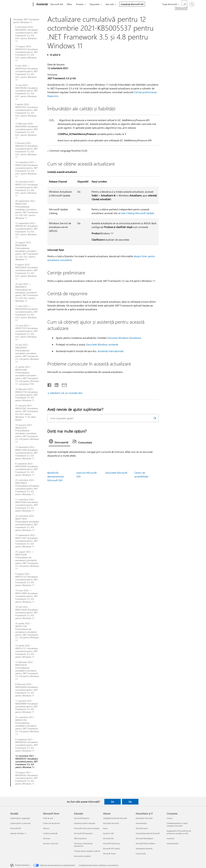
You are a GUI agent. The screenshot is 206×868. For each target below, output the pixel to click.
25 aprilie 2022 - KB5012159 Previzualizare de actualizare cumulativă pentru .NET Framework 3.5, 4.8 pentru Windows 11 (27, 632)
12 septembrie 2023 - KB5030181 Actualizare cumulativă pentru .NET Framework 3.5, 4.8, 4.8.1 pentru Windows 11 (27, 230)
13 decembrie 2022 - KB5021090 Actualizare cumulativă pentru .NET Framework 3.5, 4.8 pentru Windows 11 (27, 453)
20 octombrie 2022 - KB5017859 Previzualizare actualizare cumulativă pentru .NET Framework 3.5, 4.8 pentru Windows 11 (27, 523)
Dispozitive (95, 4)
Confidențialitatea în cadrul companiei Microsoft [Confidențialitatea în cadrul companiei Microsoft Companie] (177, 825)
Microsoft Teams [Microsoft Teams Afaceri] (109, 854)
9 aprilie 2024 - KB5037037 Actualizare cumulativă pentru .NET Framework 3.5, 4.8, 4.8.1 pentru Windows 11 (27, 111)
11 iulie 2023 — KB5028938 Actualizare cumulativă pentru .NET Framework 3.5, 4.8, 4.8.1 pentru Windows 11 (27, 313)
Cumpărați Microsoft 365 (132, 4)
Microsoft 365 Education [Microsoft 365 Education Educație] (83, 833)
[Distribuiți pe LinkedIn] (55, 384)
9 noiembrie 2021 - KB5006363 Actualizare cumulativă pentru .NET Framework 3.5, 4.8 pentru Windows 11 (27, 745)
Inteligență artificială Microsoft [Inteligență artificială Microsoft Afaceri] (115, 818)
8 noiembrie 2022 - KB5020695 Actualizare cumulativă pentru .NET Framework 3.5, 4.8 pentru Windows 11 (27, 469)
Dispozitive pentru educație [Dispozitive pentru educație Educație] (85, 823)
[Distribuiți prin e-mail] (63, 384)
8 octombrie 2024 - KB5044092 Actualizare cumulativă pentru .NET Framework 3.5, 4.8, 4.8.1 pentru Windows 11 (27, 34)
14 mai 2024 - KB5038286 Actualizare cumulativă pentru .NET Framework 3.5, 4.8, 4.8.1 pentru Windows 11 (27, 92)
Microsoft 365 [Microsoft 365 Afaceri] (108, 838)
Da (112, 802)
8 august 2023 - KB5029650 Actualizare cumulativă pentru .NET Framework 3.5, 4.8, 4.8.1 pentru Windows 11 (27, 272)
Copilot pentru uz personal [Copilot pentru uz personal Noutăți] (20, 823)
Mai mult (110, 4)
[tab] (59, 442)
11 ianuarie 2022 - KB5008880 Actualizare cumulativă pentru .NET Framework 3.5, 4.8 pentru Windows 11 (27, 706)
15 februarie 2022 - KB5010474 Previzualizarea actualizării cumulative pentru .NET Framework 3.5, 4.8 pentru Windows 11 (27, 671)
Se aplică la (55, 55)
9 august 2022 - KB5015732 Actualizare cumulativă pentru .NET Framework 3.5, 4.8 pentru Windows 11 (27, 580)
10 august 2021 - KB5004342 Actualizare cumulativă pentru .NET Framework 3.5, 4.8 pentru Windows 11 (27, 778)
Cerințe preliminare (145, 92)
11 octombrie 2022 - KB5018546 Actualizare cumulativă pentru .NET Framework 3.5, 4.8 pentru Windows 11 (27, 505)
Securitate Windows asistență (102, 344)
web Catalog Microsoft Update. (138, 213)
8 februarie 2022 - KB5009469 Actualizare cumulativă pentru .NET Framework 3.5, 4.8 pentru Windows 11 (27, 690)
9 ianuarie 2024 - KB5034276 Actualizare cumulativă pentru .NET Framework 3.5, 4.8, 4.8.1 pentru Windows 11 (27, 150)
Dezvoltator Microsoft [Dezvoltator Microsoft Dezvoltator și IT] (144, 818)
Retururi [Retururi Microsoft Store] (46, 828)
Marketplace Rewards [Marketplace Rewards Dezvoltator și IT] (144, 849)
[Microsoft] (21, 4)
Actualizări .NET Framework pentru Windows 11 (26, 21)
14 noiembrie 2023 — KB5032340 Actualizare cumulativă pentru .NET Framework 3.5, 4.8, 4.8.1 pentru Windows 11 (27, 169)
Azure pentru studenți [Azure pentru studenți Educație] (82, 856)
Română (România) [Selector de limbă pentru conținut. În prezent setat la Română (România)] (22, 865)
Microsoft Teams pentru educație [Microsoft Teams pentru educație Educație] (87, 828)
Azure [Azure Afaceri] (105, 828)
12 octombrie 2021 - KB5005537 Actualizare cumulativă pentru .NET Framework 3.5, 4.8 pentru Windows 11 (27, 762)
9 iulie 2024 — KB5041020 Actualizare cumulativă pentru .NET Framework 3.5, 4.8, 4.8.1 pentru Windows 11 (27, 73)
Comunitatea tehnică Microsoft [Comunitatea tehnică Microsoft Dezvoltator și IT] (148, 833)
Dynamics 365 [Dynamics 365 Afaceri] (108, 833)
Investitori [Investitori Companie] (171, 838)
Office (69, 4)
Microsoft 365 (57, 4)
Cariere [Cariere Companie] (170, 818)
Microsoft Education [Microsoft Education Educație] (82, 818)
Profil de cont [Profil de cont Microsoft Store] (48, 818)
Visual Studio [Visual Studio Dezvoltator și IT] (141, 854)
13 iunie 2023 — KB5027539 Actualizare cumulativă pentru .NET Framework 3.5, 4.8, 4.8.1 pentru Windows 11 (27, 333)
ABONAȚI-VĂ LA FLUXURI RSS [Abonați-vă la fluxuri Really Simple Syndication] (66, 393)
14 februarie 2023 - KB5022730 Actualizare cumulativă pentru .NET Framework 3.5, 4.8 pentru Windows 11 (27, 395)
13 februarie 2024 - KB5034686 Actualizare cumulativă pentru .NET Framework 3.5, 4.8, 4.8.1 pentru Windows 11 (27, 131)
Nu (130, 802)
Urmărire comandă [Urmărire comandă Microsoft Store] (50, 833)
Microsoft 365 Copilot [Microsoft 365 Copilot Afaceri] (111, 849)
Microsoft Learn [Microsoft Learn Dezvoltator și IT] (142, 828)
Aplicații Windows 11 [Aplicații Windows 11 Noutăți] (18, 833)
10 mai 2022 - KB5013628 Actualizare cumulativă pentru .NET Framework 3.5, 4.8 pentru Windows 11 (27, 613)
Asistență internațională (111, 351)
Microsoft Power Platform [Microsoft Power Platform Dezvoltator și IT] (145, 843)
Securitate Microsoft (116, 473)
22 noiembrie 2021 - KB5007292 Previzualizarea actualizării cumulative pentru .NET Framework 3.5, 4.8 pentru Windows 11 (27, 726)
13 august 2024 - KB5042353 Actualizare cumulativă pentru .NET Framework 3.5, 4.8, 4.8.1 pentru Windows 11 (27, 53)
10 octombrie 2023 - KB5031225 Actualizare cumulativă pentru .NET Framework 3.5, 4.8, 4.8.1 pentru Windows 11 (27, 189)
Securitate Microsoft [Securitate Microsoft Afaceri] (111, 823)
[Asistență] (42, 4)
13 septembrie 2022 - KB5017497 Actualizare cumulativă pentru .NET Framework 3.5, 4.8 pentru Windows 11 (27, 541)
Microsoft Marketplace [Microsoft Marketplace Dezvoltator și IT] (144, 838)
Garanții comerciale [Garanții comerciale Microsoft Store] (51, 843)
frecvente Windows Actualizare (124, 338)
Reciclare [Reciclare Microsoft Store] (47, 838)
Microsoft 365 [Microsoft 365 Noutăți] (16, 828)
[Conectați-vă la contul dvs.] (192, 4)
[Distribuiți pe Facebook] (50, 384)
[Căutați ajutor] (184, 4)
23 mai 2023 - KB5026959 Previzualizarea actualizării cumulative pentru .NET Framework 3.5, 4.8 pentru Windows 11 (27, 353)
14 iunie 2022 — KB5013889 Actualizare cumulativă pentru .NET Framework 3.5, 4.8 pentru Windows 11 (27, 596)
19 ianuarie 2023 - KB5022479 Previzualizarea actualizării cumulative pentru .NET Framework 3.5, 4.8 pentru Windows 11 (27, 433)
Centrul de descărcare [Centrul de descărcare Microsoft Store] (52, 823)
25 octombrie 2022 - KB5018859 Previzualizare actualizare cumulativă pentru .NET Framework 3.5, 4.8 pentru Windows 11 (27, 487)
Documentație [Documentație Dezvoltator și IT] (141, 823)
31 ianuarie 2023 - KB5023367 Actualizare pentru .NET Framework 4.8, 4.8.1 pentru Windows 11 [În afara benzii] (27, 413)
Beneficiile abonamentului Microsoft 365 (56, 476)
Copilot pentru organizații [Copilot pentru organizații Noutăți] (20, 818)
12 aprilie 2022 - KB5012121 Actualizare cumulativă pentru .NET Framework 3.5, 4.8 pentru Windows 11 (27, 651)
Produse (80, 4)
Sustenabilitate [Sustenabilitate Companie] (173, 843)
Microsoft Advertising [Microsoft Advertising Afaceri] (111, 843)
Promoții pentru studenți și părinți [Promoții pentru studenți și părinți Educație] (87, 851)
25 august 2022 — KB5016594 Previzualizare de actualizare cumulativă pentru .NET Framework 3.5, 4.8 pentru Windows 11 (27, 560)
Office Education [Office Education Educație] (80, 838)
